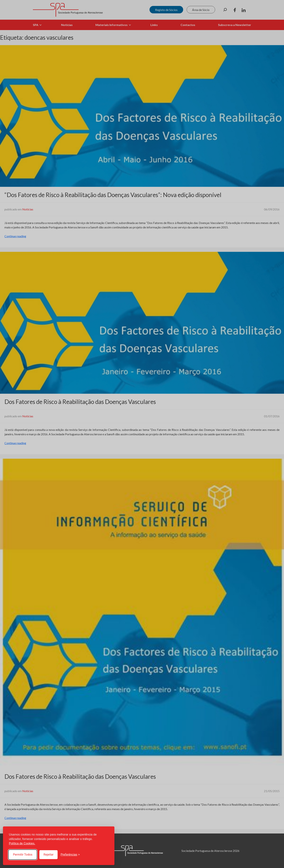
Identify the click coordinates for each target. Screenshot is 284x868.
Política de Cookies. (22, 843)
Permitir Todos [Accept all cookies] (23, 855)
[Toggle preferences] (70, 855)
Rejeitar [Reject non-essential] (48, 855)
